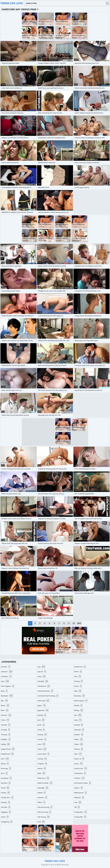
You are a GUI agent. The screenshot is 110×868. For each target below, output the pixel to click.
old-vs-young (44, 812)
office (41, 802)
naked (42, 793)
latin (41, 744)
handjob (43, 681)
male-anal (43, 778)
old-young (44, 817)
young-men (80, 817)
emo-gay (6, 768)
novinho (42, 797)
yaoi (78, 802)
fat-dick (6, 807)
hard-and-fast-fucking (48, 696)
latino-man (44, 754)
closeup (6, 734)
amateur (7, 672)
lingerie (42, 764)
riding (79, 710)
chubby (6, 730)
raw (78, 691)
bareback (7, 696)
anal (5, 681)
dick (5, 759)
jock (41, 720)
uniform (79, 778)
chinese (6, 725)
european (6, 778)
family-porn (7, 797)
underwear (80, 773)
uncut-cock (81, 768)
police (78, 686)
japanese (43, 710)
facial (5, 788)
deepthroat (7, 754)
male (41, 773)
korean (42, 739)
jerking (42, 715)
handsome (44, 686)
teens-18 (79, 759)
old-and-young (45, 807)
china (5, 720)
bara (4, 691)
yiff (77, 807)
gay (41, 667)
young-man (81, 812)
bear (5, 710)
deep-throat (8, 749)
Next (79, 623)
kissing (42, 734)
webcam (79, 797)
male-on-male (45, 783)
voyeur (79, 788)
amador (6, 667)
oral (41, 822)
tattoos (79, 749)
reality (78, 705)
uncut (79, 764)
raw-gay (80, 696)
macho (42, 768)
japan (42, 705)
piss (78, 676)
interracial (44, 701)
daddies (6, 739)
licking (42, 759)
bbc (5, 701)
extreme (6, 783)
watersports (81, 793)
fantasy (6, 802)
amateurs (6, 676)
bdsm (5, 705)
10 (74, 623)
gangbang (7, 822)
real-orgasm (81, 701)
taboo (79, 739)
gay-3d (42, 672)
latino (42, 749)
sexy (78, 720)
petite (78, 672)
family (6, 793)
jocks (41, 725)
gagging (6, 812)
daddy (6, 744)
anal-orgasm (8, 686)
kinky (41, 730)
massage (43, 788)
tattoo (79, 744)
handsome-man (45, 691)
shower (79, 734)
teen (78, 754)
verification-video (83, 783)
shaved (79, 725)
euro (4, 773)
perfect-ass (80, 667)
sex (78, 715)
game (5, 817)
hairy (42, 676)
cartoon (6, 715)
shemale (79, 730)
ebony (5, 764)
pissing (79, 681)
